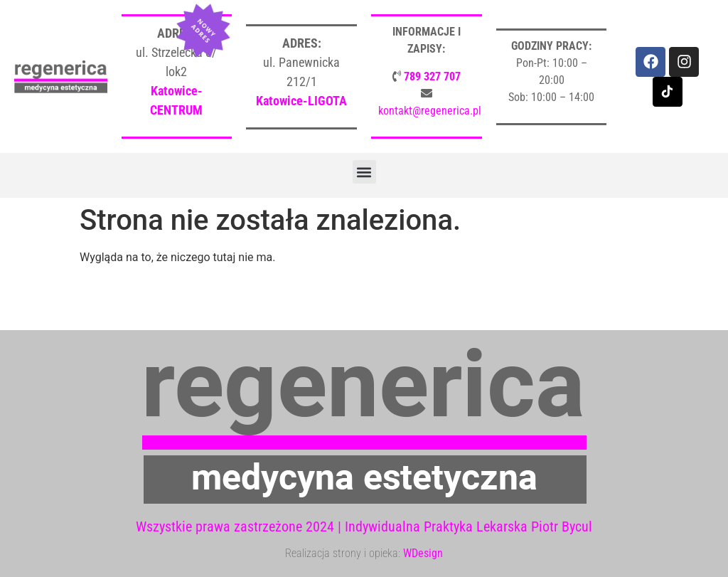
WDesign (423, 553)
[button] (364, 172)
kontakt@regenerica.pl (430, 111)
